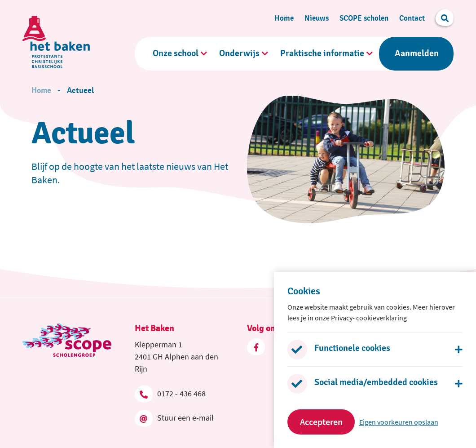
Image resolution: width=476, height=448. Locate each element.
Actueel (80, 91)
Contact (412, 18)
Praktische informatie (322, 53)
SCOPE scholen (364, 18)
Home (284, 18)
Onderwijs (239, 53)
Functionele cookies (352, 348)
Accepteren (321, 422)
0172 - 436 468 (170, 394)
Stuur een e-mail (174, 418)
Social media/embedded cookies (376, 382)
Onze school (176, 53)
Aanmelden (417, 53)
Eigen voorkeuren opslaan (399, 422)
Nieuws (317, 18)
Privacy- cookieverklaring (369, 318)
